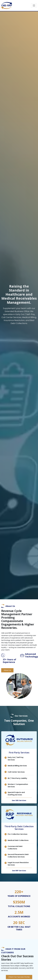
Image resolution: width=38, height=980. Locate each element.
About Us (7, 670)
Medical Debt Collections (18, 840)
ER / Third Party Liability (17, 778)
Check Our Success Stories (19, 977)
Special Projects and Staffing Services (16, 794)
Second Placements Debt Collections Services (18, 856)
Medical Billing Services (17, 766)
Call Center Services (16, 772)
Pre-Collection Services (18, 834)
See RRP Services (19, 871)
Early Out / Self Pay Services (16, 759)
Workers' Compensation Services (18, 785)
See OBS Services (19, 800)
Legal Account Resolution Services (18, 864)
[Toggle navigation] (34, 5)
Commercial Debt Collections (15, 848)
